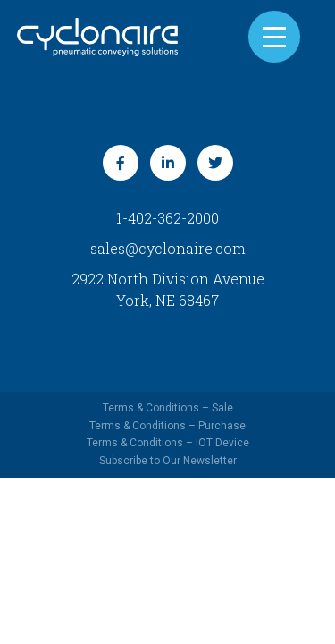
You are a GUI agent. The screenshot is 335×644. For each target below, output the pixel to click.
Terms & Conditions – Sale (168, 408)
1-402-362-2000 (167, 218)
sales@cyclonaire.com (168, 248)
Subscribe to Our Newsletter (168, 461)
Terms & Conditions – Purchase (167, 426)
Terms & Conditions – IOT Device (168, 443)
